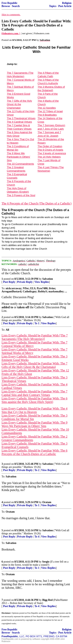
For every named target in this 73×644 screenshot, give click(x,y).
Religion (67, 3)
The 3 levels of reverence (52, 153)
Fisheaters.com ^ (11, 33)
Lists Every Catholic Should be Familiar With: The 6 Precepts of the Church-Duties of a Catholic (34, 452)
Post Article (65, 6)
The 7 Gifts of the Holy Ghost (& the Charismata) (19, 104)
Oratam (47, 502)
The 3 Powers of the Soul (21, 195)
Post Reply (9, 282)
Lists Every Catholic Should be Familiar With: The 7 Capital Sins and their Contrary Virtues (34, 393)
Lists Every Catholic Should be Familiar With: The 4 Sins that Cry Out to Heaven (34, 410)
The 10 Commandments (20, 164)
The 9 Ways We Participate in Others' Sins (18, 157)
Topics (53, 6)
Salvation (47, 279)
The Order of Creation (50, 146)
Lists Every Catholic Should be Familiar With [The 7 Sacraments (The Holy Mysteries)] (35, 337)
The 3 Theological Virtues (21, 118)
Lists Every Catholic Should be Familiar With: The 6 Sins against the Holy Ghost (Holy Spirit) (34, 400)
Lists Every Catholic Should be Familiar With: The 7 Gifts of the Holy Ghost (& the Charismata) (34, 365)
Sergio (46, 562)
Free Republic (10, 3)
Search (16, 6)
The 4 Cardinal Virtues (19, 122)
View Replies (42, 282)
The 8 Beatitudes (47, 115)
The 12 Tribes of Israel (50, 111)
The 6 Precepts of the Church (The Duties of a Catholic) (36, 203)
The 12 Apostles (47, 108)
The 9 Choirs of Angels (50, 150)
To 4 (37, 537)
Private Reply (25, 282)
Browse (6, 6)
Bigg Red (47, 600)
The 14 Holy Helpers (49, 157)
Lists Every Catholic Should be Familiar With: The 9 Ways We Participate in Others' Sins (34, 424)
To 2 (37, 470)
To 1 (37, 323)
